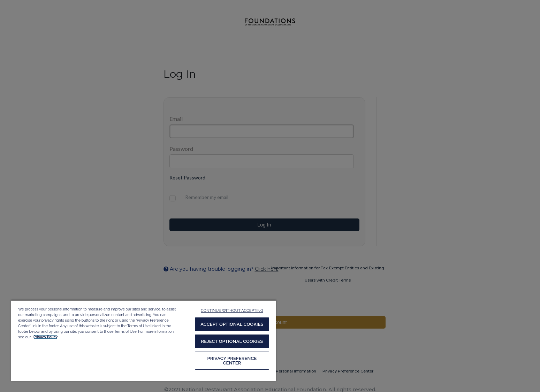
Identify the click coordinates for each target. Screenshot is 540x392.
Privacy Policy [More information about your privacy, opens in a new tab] (45, 337)
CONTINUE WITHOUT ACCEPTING (232, 311)
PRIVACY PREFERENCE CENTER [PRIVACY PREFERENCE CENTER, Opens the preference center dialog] (232, 361)
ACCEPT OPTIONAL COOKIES (232, 324)
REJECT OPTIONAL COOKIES (232, 341)
